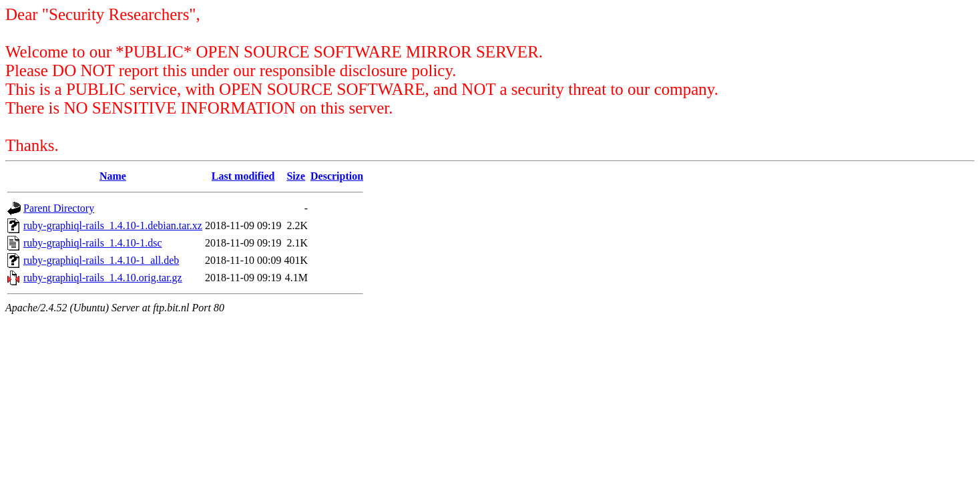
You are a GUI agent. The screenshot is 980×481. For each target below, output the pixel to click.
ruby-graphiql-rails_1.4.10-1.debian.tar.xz (113, 225)
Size (296, 176)
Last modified (243, 176)
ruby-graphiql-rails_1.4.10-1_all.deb (101, 260)
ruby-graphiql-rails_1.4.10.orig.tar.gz (103, 278)
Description (337, 176)
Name (113, 176)
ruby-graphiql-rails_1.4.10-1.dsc (93, 243)
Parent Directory (59, 208)
